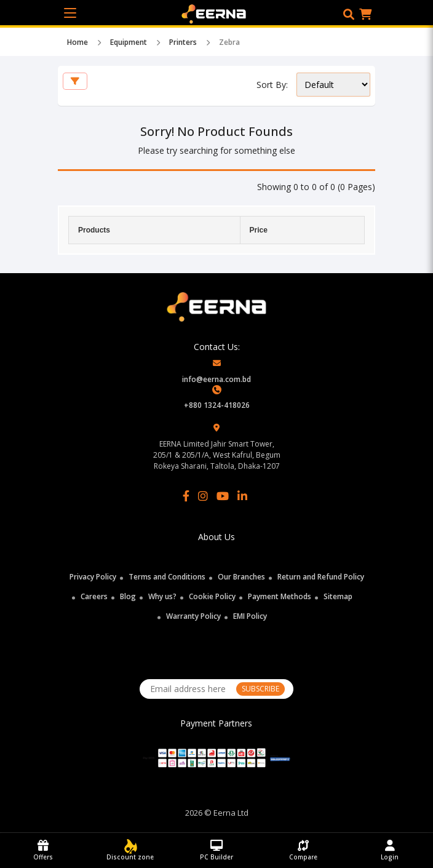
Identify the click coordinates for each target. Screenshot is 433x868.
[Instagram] (203, 496)
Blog (128, 596)
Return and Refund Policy (321, 577)
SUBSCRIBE (260, 689)
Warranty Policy (193, 616)
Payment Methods (280, 596)
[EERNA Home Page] (217, 13)
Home (77, 42)
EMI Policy (250, 616)
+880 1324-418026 (217, 405)
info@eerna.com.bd (217, 379)
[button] (349, 14)
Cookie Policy (212, 596)
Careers (94, 596)
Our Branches (241, 577)
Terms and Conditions (167, 577)
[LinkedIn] (242, 496)
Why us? (162, 596)
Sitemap (338, 596)
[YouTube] (223, 496)
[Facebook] (186, 496)
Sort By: (272, 85)
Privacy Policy (93, 577)
